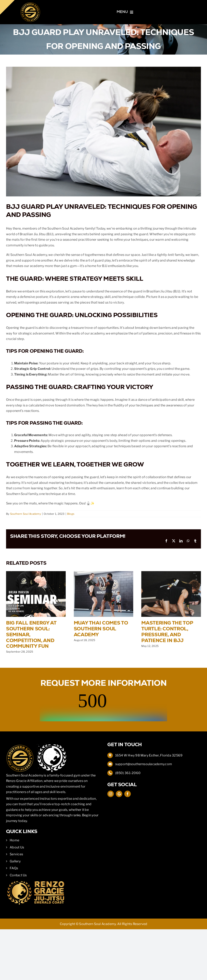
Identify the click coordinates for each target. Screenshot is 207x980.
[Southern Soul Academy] (30, 4)
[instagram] (111, 794)
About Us (17, 847)
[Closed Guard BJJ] (103, 132)
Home (14, 840)
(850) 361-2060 (128, 773)
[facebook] (128, 794)
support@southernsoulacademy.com (144, 764)
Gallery (15, 861)
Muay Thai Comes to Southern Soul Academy (101, 629)
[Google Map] (119, 794)
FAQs (14, 868)
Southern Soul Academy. (98, 924)
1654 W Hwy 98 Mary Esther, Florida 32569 (149, 755)
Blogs (71, 514)
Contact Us (18, 875)
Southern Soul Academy (26, 514)
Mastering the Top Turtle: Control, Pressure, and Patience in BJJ (167, 631)
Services (16, 854)
